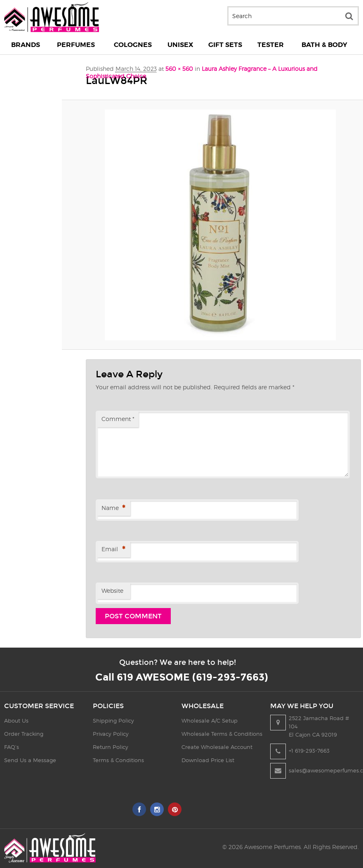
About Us (16, 721)
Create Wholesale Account (217, 747)
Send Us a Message (30, 760)
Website (112, 591)
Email (113, 550)
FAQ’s (12, 747)
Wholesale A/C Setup (210, 721)
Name (113, 509)
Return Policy (111, 747)
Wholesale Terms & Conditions (222, 734)
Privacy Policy (111, 734)
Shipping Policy (113, 721)
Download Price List (208, 760)
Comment (118, 419)
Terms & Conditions (118, 760)
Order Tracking (24, 734)
